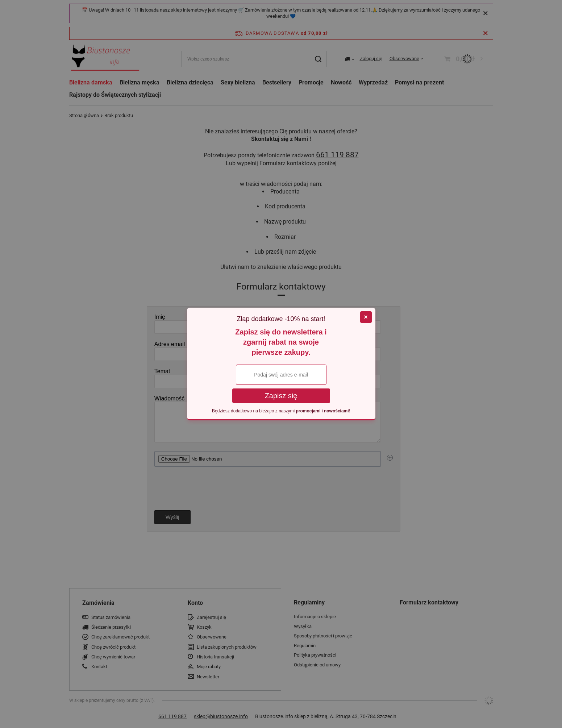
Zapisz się (281, 396)
